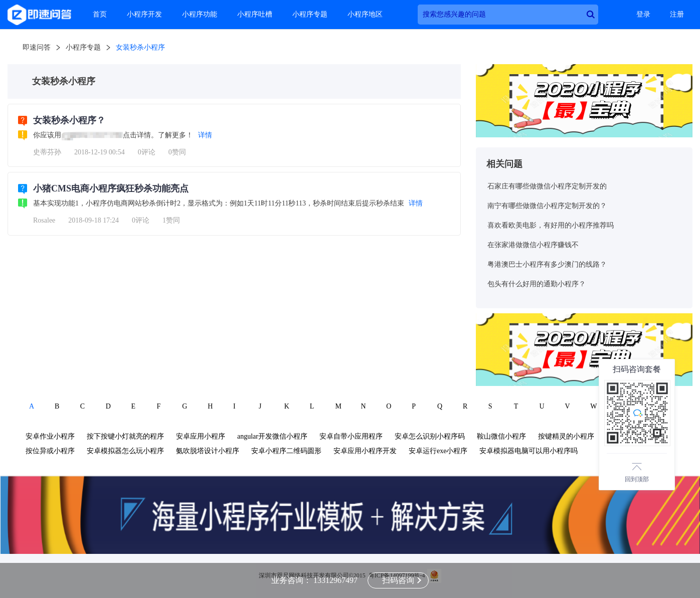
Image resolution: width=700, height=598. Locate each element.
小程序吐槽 (255, 14)
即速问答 (37, 47)
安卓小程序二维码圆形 (286, 451)
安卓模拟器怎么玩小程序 (125, 451)
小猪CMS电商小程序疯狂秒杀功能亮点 (111, 188)
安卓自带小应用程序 (351, 436)
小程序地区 (365, 14)
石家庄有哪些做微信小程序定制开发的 (547, 186)
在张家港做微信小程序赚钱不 (533, 245)
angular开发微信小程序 (272, 436)
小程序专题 (310, 14)
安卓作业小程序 (50, 436)
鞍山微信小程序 (501, 436)
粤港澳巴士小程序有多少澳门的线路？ (547, 264)
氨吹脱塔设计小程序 (208, 451)
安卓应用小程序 (201, 436)
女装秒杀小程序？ (69, 120)
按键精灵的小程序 (566, 436)
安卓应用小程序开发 (365, 451)
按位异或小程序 (50, 451)
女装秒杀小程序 (140, 47)
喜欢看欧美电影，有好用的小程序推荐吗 (551, 225)
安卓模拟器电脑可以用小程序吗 (529, 451)
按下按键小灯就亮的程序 (125, 436)
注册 (677, 14)
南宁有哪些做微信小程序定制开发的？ (547, 206)
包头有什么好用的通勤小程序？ (537, 284)
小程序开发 (144, 14)
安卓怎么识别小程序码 (430, 436)
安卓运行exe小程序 (438, 451)
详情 (205, 135)
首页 (100, 14)
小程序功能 (200, 14)
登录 (643, 14)
